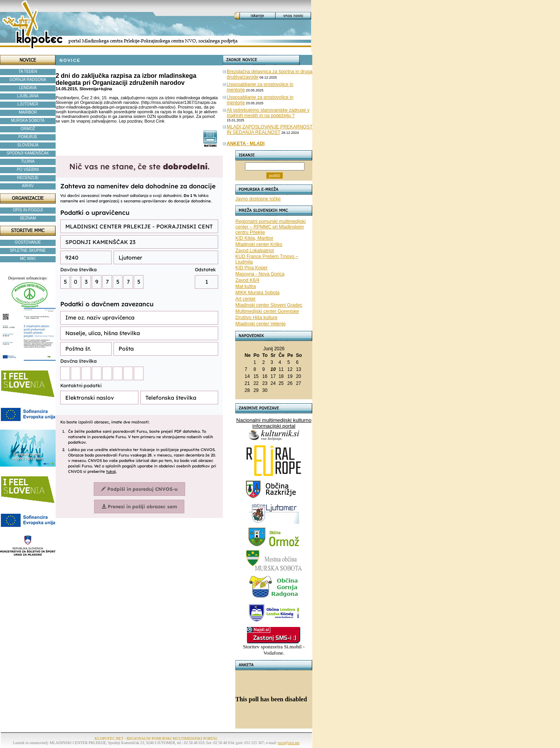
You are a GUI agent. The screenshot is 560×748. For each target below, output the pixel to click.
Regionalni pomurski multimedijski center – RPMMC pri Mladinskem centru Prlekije (270, 227)
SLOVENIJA (28, 145)
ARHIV (28, 186)
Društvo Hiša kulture (256, 318)
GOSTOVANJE (28, 242)
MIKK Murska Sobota (257, 293)
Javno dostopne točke (258, 199)
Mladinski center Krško (259, 244)
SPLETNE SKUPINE (28, 250)
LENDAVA (28, 88)
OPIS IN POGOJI (28, 210)
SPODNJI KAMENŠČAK (28, 153)
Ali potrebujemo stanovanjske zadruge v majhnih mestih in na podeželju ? (268, 113)
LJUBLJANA (28, 96)
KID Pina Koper (251, 268)
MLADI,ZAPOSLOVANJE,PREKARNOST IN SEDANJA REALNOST (270, 130)
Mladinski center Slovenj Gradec (269, 305)
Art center (245, 299)
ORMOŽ (28, 129)
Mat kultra (246, 286)
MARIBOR (28, 112)
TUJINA (28, 161)
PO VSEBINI (28, 169)
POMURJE (28, 137)
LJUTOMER (28, 104)
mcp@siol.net (289, 743)
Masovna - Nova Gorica (260, 274)
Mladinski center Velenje (260, 324)
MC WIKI (28, 259)
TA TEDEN (28, 71)
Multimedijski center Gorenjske (267, 311)
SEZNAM (28, 218)
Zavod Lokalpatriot (255, 251)
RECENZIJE (28, 178)
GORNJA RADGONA (28, 80)
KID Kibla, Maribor (254, 238)
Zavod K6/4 (247, 280)
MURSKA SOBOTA (28, 120)
